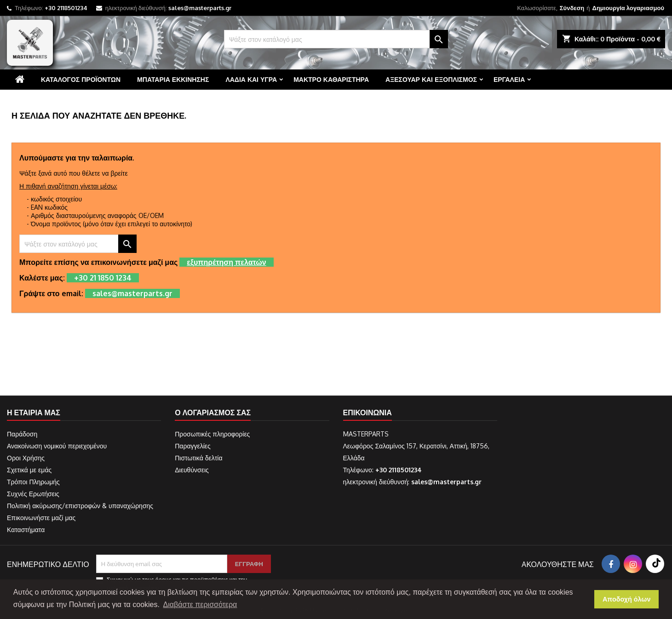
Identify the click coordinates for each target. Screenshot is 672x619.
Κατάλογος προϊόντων (81, 79)
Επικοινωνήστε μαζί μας (41, 518)
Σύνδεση (572, 8)
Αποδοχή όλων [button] (627, 599)
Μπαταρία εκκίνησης (173, 79)
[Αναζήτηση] (336, 39)
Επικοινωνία (368, 413)
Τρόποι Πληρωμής (33, 482)
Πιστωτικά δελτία (198, 458)
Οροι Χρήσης (26, 458)
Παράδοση (22, 434)
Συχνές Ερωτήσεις (33, 494)
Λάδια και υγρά (251, 79)
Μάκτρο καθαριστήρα (331, 79)
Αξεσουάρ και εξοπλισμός (431, 79)
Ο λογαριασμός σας (213, 413)
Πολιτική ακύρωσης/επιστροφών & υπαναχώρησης (80, 506)
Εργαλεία (509, 79)
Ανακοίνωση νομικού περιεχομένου (57, 446)
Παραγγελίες (193, 446)
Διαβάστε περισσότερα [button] (200, 605)
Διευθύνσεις (192, 470)
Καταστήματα (26, 530)
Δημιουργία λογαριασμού (628, 8)
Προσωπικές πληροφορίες (212, 434)
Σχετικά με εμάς (29, 470)
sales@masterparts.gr (200, 8)
